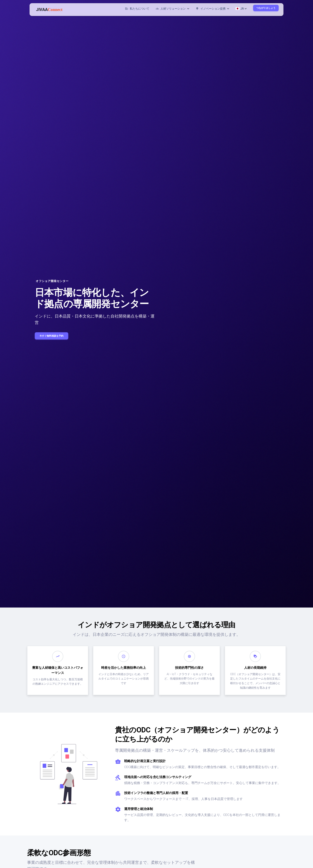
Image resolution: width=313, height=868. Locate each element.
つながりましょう (266, 8)
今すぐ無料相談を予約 (52, 336)
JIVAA (49, 10)
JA (241, 9)
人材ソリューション (172, 9)
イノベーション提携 (212, 9)
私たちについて (137, 9)
